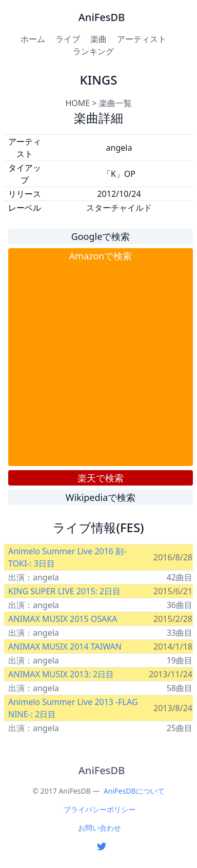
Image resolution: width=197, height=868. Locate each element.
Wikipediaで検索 (101, 497)
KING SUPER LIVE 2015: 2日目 (64, 591)
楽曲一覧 (115, 103)
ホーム (33, 39)
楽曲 (98, 39)
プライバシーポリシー (100, 809)
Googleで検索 (101, 236)
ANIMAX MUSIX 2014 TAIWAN (65, 647)
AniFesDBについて (134, 791)
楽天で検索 (101, 478)
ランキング (93, 51)
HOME (77, 103)
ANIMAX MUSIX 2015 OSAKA (63, 619)
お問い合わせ (100, 828)
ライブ (68, 39)
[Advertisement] (96, 364)
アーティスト (142, 39)
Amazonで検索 (101, 256)
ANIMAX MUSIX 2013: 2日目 (61, 674)
